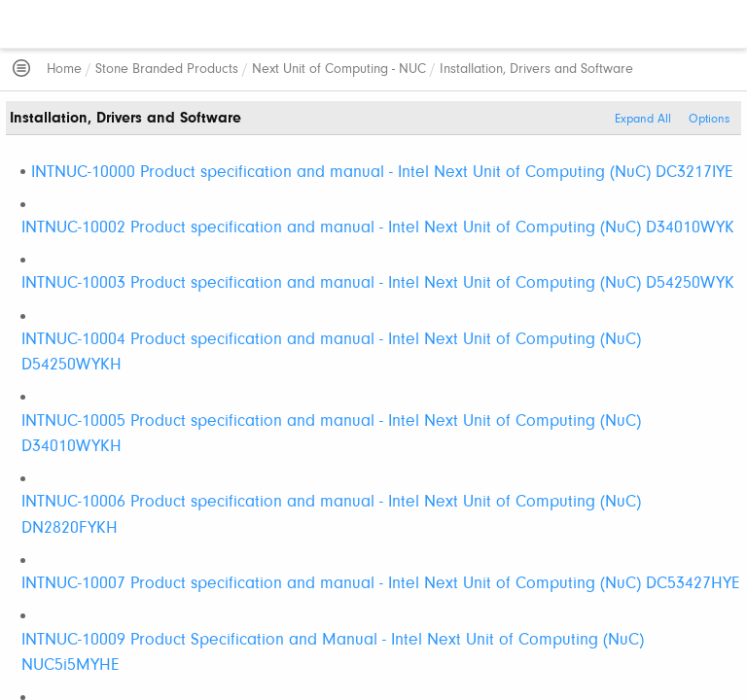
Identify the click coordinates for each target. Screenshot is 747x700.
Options (709, 120)
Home (64, 70)
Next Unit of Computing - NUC (339, 70)
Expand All (643, 120)
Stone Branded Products (167, 70)
